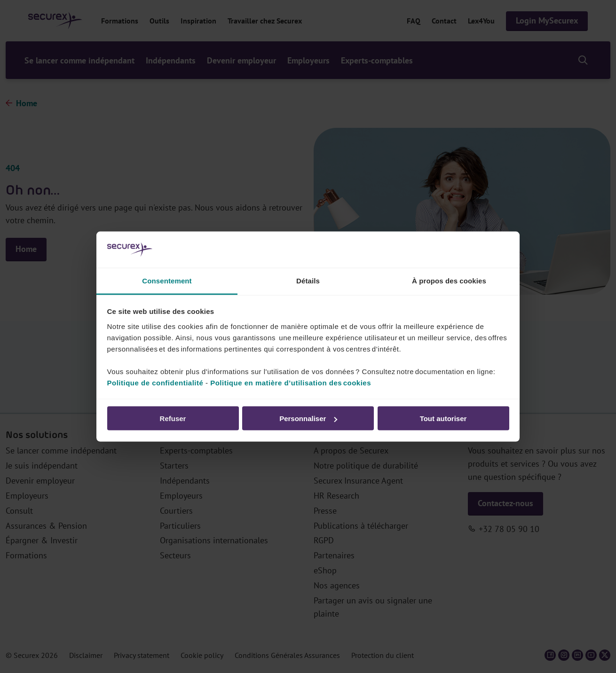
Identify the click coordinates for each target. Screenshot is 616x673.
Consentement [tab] (167, 280)
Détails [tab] (308, 280)
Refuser (173, 419)
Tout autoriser (443, 419)
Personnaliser (308, 419)
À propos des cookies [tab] (449, 280)
